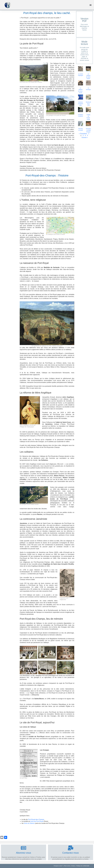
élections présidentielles (80, 104)
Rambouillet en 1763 (88, 104)
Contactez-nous (70, 853)
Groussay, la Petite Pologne (88, 130)
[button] (91, 5)
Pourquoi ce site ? (58, 866)
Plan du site (67, 866)
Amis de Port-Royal (37, 821)
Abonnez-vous (23, 853)
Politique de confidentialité (83, 866)
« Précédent (83, 134)
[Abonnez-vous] (23, 848)
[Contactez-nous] (71, 848)
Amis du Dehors (29, 823)
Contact (73, 866)
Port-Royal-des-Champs (36, 819)
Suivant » (85, 137)
